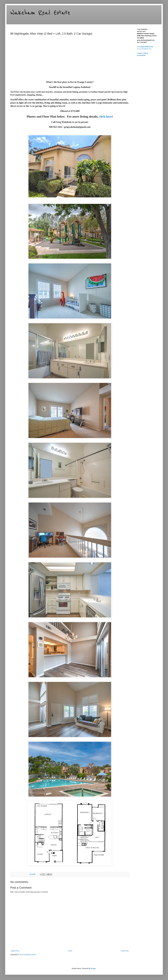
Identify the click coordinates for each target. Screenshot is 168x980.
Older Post (125, 951)
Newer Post (15, 951)
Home (70, 951)
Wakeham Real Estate (40, 12)
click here (106, 116)
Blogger (93, 968)
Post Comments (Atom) (28, 955)
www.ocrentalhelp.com (144, 49)
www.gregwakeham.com (145, 47)
